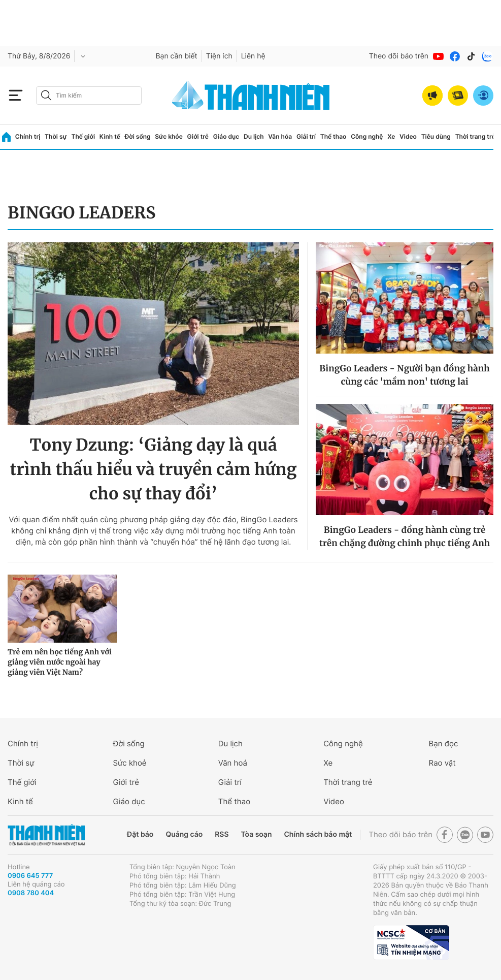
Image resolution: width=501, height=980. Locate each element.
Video (408, 136)
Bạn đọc (444, 744)
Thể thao (333, 136)
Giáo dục (226, 136)
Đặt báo (140, 834)
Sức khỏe (169, 136)
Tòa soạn (257, 834)
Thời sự (56, 136)
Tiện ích (219, 56)
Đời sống (138, 136)
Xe (391, 136)
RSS (222, 834)
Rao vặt (442, 763)
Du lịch (254, 136)
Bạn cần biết (176, 56)
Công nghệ (367, 136)
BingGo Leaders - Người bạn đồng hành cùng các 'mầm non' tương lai (404, 375)
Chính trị (28, 136)
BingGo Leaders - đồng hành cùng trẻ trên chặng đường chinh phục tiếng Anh (405, 536)
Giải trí (306, 136)
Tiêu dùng (436, 136)
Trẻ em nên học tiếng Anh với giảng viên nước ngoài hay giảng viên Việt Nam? (60, 662)
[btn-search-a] (46, 95)
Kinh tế (110, 136)
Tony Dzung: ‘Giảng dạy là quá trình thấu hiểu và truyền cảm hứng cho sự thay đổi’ (153, 469)
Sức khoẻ (129, 763)
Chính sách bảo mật (318, 834)
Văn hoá (233, 763)
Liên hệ (253, 56)
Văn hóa (280, 136)
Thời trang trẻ (475, 136)
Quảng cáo (184, 834)
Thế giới (83, 136)
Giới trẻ (198, 136)
